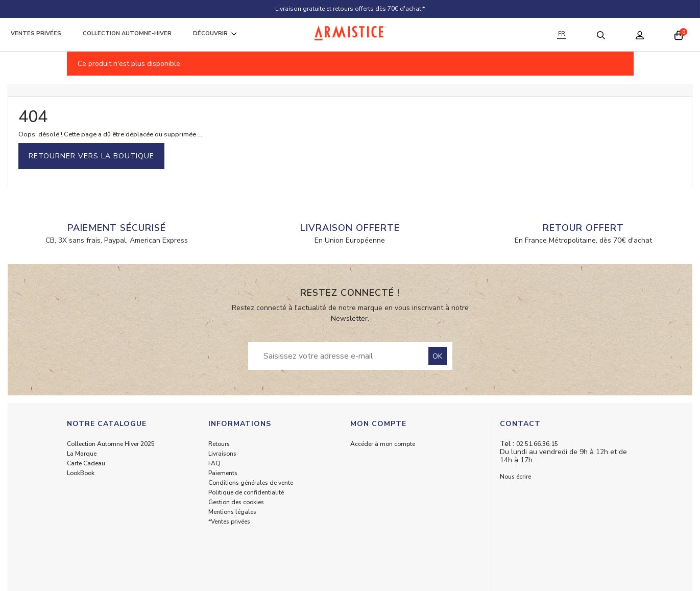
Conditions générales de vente (251, 483)
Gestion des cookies (236, 502)
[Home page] (350, 33)
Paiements (223, 473)
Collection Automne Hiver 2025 (111, 444)
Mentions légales (232, 512)
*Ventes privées (229, 522)
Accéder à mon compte (383, 444)
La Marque (82, 454)
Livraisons (222, 454)
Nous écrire (515, 477)
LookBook (81, 473)
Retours (219, 444)
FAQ (214, 463)
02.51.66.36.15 (537, 444)
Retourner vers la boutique (91, 156)
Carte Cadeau (86, 463)
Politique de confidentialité (246, 492)
